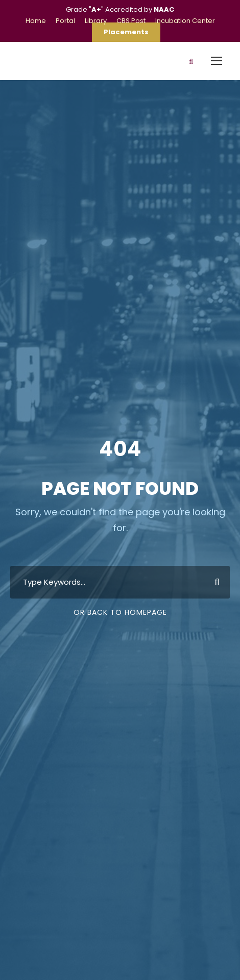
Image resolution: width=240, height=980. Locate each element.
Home (36, 21)
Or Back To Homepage (120, 612)
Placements (126, 32)
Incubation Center (185, 21)
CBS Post (131, 21)
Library (96, 21)
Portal (65, 21)
